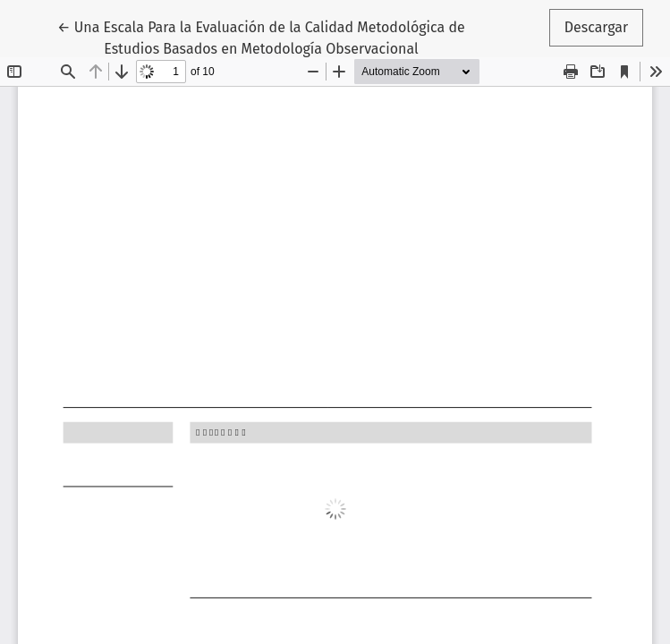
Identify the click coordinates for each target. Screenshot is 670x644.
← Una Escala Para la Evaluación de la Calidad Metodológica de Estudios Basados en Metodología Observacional (261, 37)
